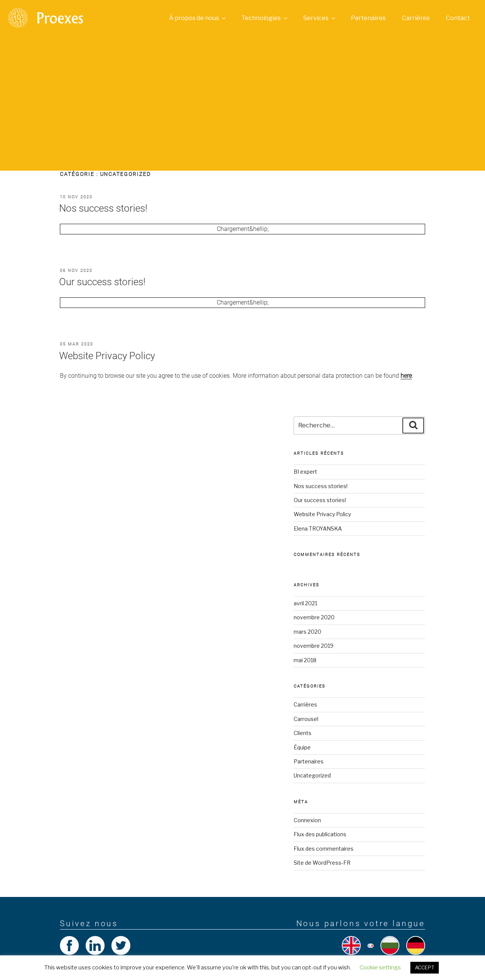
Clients (303, 733)
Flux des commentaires (324, 849)
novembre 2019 (314, 646)
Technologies (265, 18)
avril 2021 (305, 603)
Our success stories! (102, 282)
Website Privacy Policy (107, 356)
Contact (458, 18)
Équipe (302, 747)
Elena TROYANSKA (318, 528)
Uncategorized (312, 775)
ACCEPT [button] (425, 967)
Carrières (416, 18)
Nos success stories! (103, 208)
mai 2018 (305, 660)
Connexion (307, 820)
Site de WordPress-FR (322, 863)
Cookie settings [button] (380, 967)
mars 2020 (307, 632)
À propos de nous (198, 18)
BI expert (305, 472)
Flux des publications (320, 834)
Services (320, 18)
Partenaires (368, 18)
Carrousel (306, 719)
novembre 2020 (314, 617)
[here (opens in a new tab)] (406, 376)
